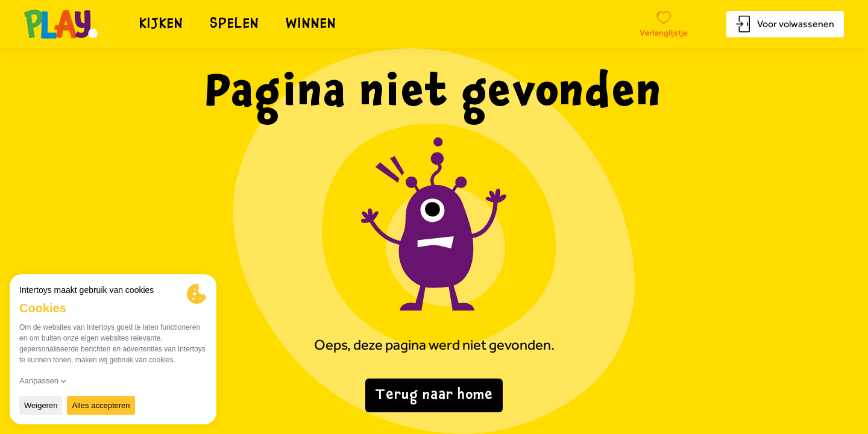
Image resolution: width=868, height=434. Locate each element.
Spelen (234, 24)
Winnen (311, 24)
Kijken (162, 24)
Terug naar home (434, 395)
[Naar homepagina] (61, 24)
